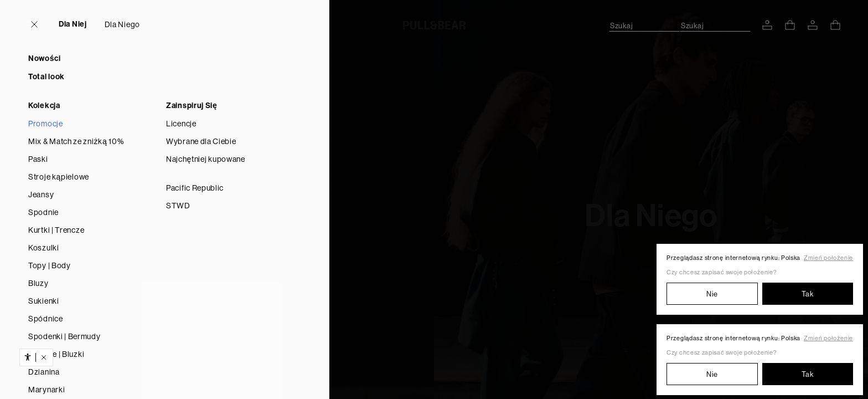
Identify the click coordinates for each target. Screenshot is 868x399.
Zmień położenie (828, 258)
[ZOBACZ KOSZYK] (790, 25)
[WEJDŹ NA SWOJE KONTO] (767, 25)
